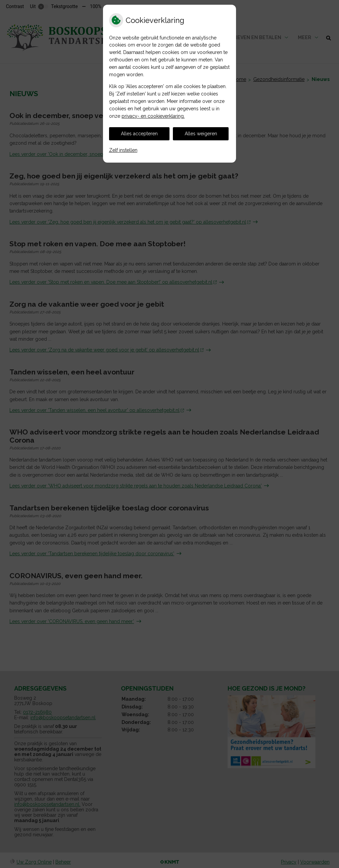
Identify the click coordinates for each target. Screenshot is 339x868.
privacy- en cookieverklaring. (153, 116)
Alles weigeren (201, 134)
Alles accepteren (139, 134)
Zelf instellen (123, 150)
